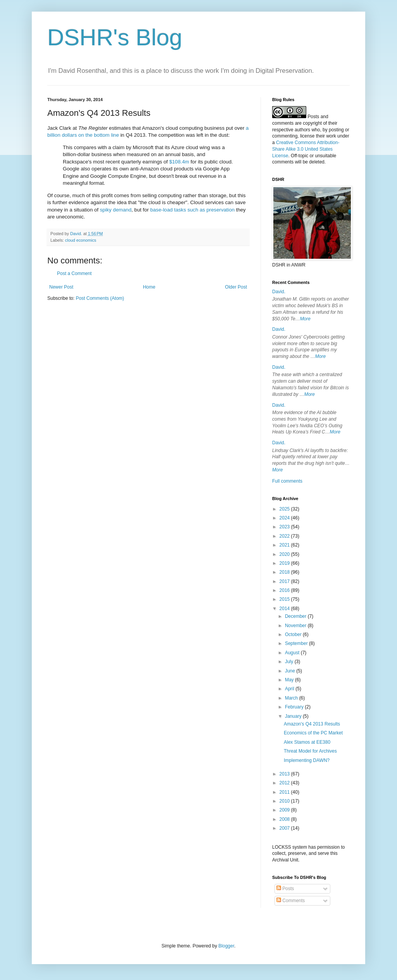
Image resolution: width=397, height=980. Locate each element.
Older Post (236, 287)
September (297, 643)
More (305, 319)
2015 (285, 599)
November (296, 626)
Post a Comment (74, 273)
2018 (285, 572)
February (295, 707)
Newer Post (61, 287)
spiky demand (116, 210)
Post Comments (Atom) (100, 298)
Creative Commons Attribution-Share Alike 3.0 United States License (306, 149)
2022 (285, 536)
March (292, 698)
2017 (285, 581)
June (291, 671)
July (290, 662)
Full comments (287, 481)
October (294, 634)
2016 (285, 590)
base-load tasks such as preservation (192, 210)
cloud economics (81, 240)
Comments (291, 901)
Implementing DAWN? (307, 760)
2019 (285, 563)
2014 (285, 609)
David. (279, 292)
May (290, 680)
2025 (285, 509)
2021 (285, 545)
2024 (285, 518)
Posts (285, 889)
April (290, 689)
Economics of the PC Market (313, 733)
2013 (285, 774)
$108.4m (179, 162)
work (331, 136)
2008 (285, 819)
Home (149, 287)
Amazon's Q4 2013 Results (312, 724)
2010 (285, 801)
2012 (285, 783)
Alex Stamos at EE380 (307, 742)
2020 (285, 554)
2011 (285, 792)
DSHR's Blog (115, 37)
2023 (285, 527)
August (293, 653)
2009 (285, 810)
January (294, 716)
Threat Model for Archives (310, 751)
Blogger (226, 946)
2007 (285, 828)
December (296, 616)
